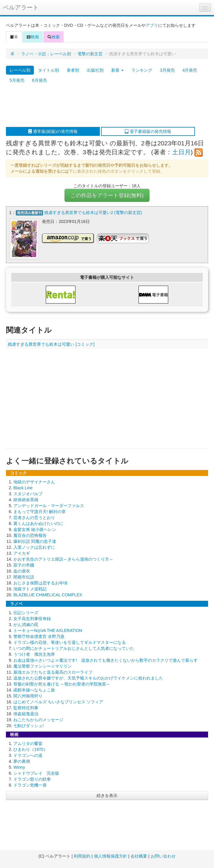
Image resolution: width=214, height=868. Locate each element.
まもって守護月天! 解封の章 (40, 511)
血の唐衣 (22, 571)
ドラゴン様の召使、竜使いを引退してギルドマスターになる (70, 642)
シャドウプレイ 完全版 (36, 773)
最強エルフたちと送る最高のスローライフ (53, 672)
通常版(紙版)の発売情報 (53, 131)
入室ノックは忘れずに (34, 547)
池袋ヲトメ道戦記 (30, 589)
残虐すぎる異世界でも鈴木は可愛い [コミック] (51, 344)
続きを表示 (107, 795)
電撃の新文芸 (90, 54)
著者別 (73, 70)
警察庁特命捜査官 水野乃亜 (39, 636)
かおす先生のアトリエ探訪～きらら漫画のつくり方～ (63, 559)
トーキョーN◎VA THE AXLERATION (48, 630)
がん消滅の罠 (26, 624)
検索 (53, 37)
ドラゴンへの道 (28, 755)
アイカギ (22, 553)
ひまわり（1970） (30, 749)
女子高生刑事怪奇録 (32, 618)
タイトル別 (48, 70)
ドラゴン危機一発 (30, 785)
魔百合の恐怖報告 (30, 535)
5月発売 (17, 80)
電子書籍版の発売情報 (148, 131)
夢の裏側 (22, 761)
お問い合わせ (163, 856)
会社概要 (139, 856)
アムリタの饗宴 (28, 743)
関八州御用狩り (28, 696)
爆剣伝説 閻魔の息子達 (35, 541)
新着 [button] (117, 70)
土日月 (181, 152)
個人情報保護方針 (111, 856)
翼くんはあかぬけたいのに (38, 523)
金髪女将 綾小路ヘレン (35, 529)
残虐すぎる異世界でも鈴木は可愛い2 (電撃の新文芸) (93, 213)
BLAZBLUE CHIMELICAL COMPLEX (48, 595)
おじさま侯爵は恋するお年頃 (40, 583)
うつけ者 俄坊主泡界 (34, 654)
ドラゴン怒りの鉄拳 (32, 779)
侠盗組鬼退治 (26, 713)
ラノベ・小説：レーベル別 (46, 54)
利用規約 (82, 856)
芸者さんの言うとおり (34, 517)
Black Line (23, 488)
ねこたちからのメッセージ (38, 719)
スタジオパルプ (28, 493)
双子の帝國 (24, 565)
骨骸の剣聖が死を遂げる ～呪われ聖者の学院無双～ (62, 684)
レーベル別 (20, 70)
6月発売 (40, 80)
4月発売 (190, 70)
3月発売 (167, 70)
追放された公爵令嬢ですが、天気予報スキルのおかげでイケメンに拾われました (88, 678)
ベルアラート (21, 7)
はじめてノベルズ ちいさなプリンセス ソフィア (58, 702)
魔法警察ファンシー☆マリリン (43, 666)
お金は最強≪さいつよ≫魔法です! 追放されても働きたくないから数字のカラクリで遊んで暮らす (106, 660)
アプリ (152, 25)
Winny (19, 767)
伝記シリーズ (26, 612)
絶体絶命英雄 (26, 499)
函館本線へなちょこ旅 (34, 690)
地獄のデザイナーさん (34, 482)
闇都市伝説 (24, 577)
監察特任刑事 (26, 707)
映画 (33, 37)
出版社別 (95, 70)
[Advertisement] (104, 106)
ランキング (142, 70)
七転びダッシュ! (29, 725)
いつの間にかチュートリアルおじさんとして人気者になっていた (74, 648)
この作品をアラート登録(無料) (107, 195)
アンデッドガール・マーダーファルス (49, 505)
